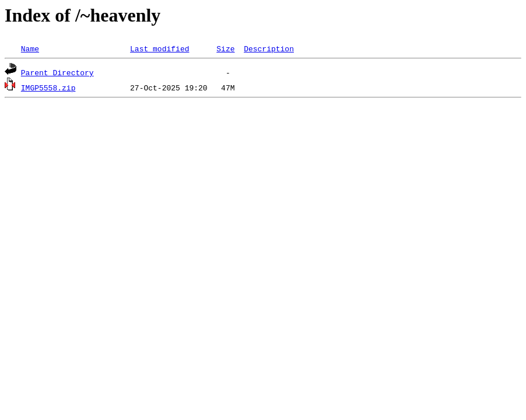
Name (30, 48)
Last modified (159, 48)
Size (225, 48)
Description (269, 48)
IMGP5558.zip (48, 87)
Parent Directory (57, 72)
